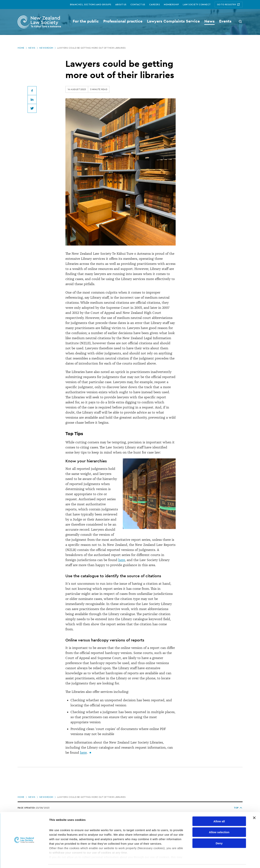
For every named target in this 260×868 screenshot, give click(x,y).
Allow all (219, 810)
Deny (219, 832)
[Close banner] (254, 807)
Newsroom (48, 48)
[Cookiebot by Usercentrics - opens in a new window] (24, 861)
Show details (197, 861)
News (34, 48)
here (122, 560)
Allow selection (219, 821)
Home (23, 48)
